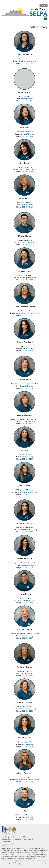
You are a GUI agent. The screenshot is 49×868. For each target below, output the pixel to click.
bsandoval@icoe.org (27, 348)
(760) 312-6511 (27, 494)
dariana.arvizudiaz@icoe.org (27, 530)
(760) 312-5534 (27, 711)
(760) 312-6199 (27, 280)
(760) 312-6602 (27, 424)
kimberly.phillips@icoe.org (27, 709)
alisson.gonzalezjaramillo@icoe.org (27, 780)
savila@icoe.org (27, 386)
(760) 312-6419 (27, 746)
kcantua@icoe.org (27, 205)
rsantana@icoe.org (27, 99)
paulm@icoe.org (27, 636)
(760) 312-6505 (27, 63)
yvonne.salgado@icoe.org (27, 421)
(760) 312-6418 (27, 207)
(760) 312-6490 (27, 172)
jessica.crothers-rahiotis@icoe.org (27, 313)
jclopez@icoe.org (27, 817)
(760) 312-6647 (27, 638)
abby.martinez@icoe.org (27, 169)
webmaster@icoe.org (9, 861)
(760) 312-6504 (27, 782)
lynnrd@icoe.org (27, 744)
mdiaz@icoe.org (27, 457)
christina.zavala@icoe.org (27, 61)
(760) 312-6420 (27, 388)
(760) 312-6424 (27, 532)
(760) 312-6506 (27, 459)
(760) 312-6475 (27, 101)
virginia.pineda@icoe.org (27, 565)
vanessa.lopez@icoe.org (27, 278)
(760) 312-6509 (27, 567)
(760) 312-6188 (27, 136)
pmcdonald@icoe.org (27, 673)
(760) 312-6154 (27, 351)
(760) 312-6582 (27, 315)
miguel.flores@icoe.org (27, 242)
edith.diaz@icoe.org (27, 134)
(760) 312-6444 (27, 603)
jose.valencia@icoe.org (27, 600)
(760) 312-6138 (27, 819)
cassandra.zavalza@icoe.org (27, 492)
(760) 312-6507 (27, 244)
